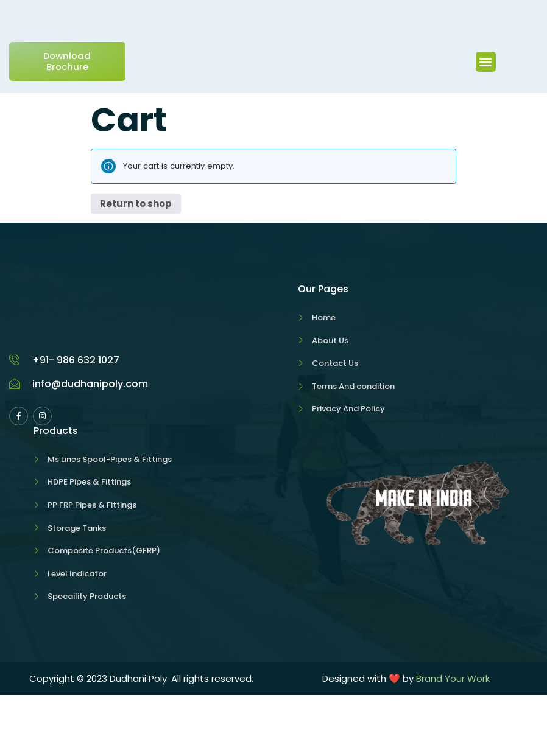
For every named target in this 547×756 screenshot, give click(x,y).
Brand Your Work (453, 739)
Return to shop (136, 264)
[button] (486, 124)
